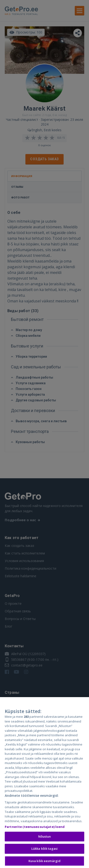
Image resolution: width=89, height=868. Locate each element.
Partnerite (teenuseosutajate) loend (35, 831)
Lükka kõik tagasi (44, 853)
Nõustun (45, 841)
